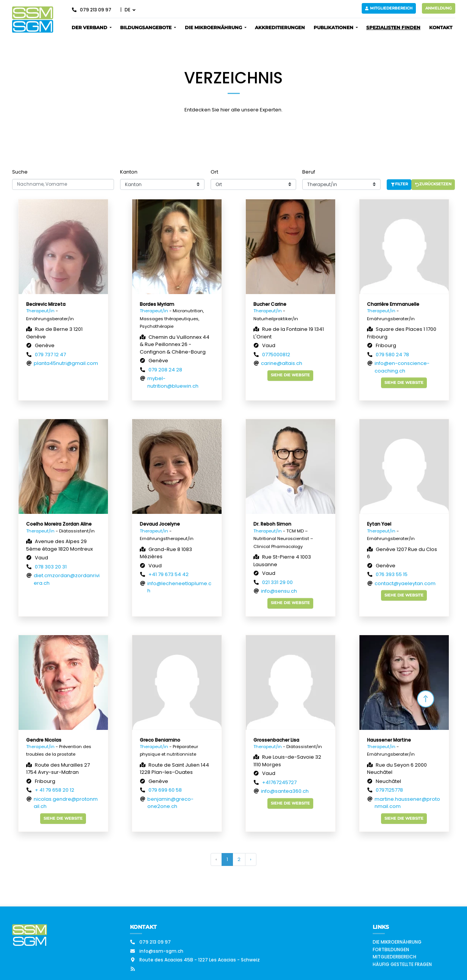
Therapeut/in (40, 311)
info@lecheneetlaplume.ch (179, 587)
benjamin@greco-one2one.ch (170, 803)
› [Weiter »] (251, 859)
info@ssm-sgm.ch (157, 951)
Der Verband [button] (90, 27)
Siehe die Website (290, 375)
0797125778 (389, 790)
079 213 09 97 (91, 10)
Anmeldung (439, 8)
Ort (214, 172)
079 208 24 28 (165, 370)
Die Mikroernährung (397, 942)
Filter (399, 184)
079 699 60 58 (165, 790)
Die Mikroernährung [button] (214, 27)
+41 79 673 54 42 (169, 574)
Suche (20, 172)
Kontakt (441, 27)
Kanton (129, 172)
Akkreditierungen (280, 27)
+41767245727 (279, 782)
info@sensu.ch (279, 591)
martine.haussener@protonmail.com (407, 803)
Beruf (309, 172)
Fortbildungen (391, 949)
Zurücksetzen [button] (433, 184)
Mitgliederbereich (389, 8)
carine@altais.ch (282, 363)
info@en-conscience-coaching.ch (402, 367)
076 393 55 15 (392, 574)
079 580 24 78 (392, 355)
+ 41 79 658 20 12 (55, 790)
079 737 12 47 (50, 355)
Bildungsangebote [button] (146, 27)
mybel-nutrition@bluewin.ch (173, 382)
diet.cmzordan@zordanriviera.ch (67, 579)
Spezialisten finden (393, 27)
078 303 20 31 (51, 567)
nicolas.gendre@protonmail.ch (66, 803)
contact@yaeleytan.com (405, 583)
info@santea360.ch (285, 791)
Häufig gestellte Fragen (402, 964)
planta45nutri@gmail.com (66, 363)
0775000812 (276, 355)
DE (128, 10)
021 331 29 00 (277, 582)
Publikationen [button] (334, 27)
